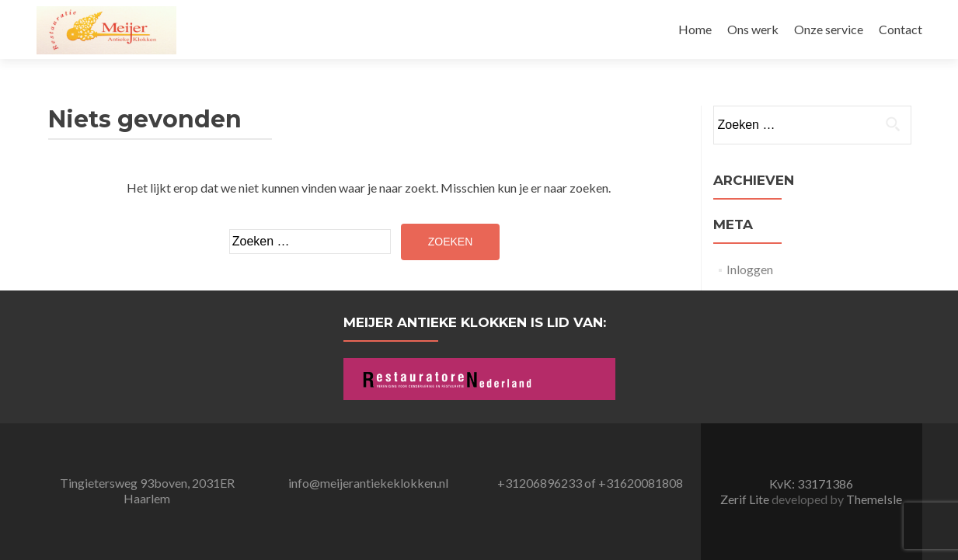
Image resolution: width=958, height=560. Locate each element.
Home (695, 29)
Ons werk (753, 29)
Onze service (829, 29)
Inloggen (750, 269)
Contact (901, 29)
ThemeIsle (874, 499)
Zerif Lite (746, 499)
